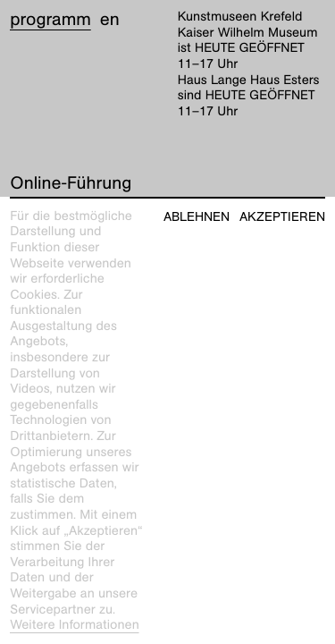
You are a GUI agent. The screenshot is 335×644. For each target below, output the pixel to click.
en (110, 20)
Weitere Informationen (75, 625)
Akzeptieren (282, 217)
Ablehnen (197, 217)
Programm (50, 20)
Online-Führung (71, 183)
